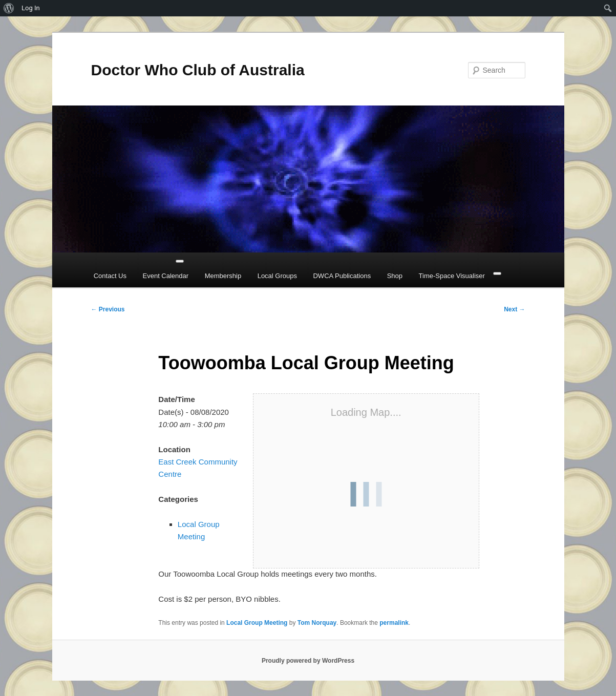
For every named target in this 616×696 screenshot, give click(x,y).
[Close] (497, 273)
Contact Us (110, 276)
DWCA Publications (342, 276)
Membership (223, 276)
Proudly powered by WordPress (308, 661)
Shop (395, 276)
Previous (108, 309)
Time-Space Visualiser (452, 276)
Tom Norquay (317, 623)
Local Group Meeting (257, 623)
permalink (394, 623)
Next (514, 309)
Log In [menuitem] (31, 8)
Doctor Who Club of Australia (198, 70)
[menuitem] (9, 8)
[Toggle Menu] (180, 261)
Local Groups (277, 276)
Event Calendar (166, 276)
